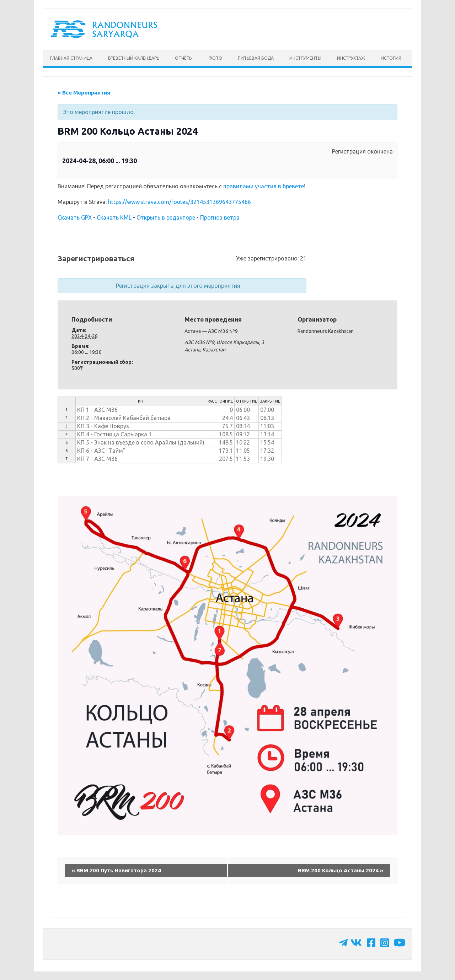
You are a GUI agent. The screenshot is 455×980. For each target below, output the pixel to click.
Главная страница (71, 58)
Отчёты (184, 58)
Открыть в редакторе (166, 217)
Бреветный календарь (134, 58)
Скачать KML (114, 217)
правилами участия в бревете (264, 186)
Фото (215, 58)
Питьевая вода (256, 58)
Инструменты (305, 58)
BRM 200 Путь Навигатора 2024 (116, 870)
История (391, 58)
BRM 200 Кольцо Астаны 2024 (341, 870)
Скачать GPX (75, 217)
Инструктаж (351, 58)
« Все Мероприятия (84, 93)
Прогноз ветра (220, 217)
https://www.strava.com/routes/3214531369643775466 (180, 202)
